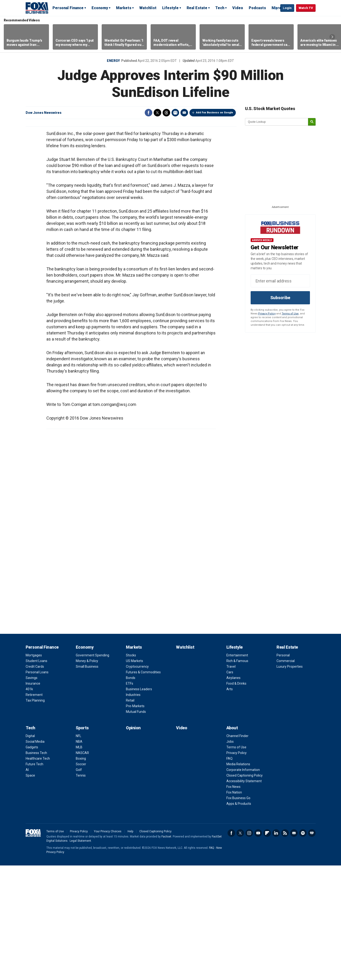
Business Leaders (139, 804)
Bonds (131, 792)
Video (238, 8)
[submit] (312, 122)
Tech (220, 8)
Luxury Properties (290, 781)
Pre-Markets (135, 821)
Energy (113, 61)
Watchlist (148, 8)
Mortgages (34, 770)
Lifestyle (170, 8)
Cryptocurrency (137, 781)
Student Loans (36, 775)
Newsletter (294, 948)
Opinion (133, 842)
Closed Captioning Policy (245, 890)
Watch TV (306, 8)
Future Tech (34, 879)
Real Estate (197, 8)
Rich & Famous (237, 775)
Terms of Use (290, 314)
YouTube (258, 948)
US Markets (134, 775)
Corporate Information (243, 884)
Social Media (35, 856)
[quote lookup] (277, 122)
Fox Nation (234, 907)
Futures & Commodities (143, 787)
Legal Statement (80, 955)
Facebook (148, 113)
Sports (82, 842)
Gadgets (32, 862)
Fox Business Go (238, 913)
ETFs (130, 798)
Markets (124, 8)
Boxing (81, 873)
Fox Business (37, 8)
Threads (166, 113)
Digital (30, 850)
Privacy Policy (267, 314)
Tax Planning (35, 815)
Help (130, 946)
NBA (79, 856)
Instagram (249, 948)
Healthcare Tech (38, 873)
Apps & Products (239, 918)
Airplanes (233, 792)
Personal (283, 770)
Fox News (233, 901)
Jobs (230, 856)
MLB (79, 862)
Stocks (131, 770)
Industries (133, 809)
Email (184, 113)
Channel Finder (237, 850)
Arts (230, 804)
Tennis (81, 890)
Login (287, 8)
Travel (231, 781)
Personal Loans (37, 787)
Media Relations (238, 879)
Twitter (157, 113)
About (232, 842)
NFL (78, 850)
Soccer (81, 879)
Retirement (34, 809)
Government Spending (92, 770)
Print (175, 113)
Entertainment (237, 770)
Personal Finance (68, 8)
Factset (166, 951)
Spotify (303, 948)
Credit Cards (35, 781)
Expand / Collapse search (276, 8)
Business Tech (36, 867)
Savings (32, 792)
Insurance (33, 798)
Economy (100, 8)
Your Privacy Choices (108, 946)
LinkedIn (276, 948)
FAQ (229, 873)
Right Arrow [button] (332, 37)
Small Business (87, 781)
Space (30, 890)
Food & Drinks (236, 798)
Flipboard (267, 948)
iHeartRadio (312, 948)
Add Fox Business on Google (215, 113)
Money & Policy (87, 775)
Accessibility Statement (244, 896)
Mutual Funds (136, 826)
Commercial (286, 775)
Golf (79, 884)
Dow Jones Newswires (44, 113)
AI (27, 884)
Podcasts (257, 8)
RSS (285, 948)
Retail (130, 815)
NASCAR (82, 867)
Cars (230, 787)
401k (29, 804)
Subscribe (280, 298)
